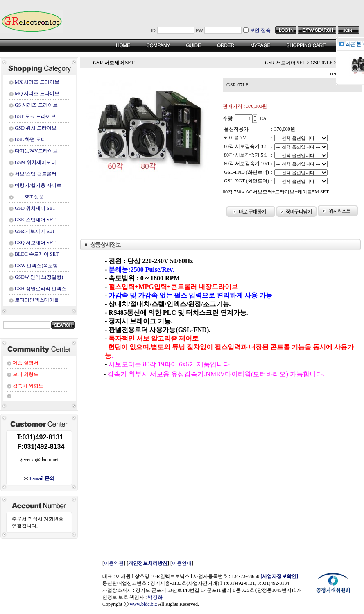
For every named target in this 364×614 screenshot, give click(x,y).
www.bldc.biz (144, 604)
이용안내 (182, 563)
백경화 (155, 597)
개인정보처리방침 (148, 563)
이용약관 (114, 563)
